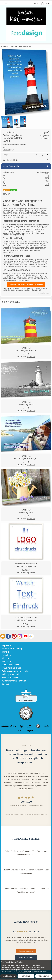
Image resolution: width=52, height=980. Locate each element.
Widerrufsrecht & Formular (14, 681)
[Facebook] (8, 636)
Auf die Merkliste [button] (11, 160)
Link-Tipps (7, 661)
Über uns (6, 658)
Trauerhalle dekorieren (12, 668)
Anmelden (35, 4)
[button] (6, 4)
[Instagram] (20, 636)
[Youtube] (26, 636)
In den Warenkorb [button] (11, 166)
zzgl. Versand (31, 357)
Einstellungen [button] (9, 976)
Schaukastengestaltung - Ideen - (17, 671)
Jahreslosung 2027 (10, 665)
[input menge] (42, 155)
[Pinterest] (14, 636)
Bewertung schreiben (26, 957)
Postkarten (5, 46)
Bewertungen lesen (26, 951)
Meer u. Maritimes (25, 46)
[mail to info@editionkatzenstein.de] (3, 636)
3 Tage (9, 150)
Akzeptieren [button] (43, 976)
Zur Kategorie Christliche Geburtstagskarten (26, 284)
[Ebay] (31, 636)
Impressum (7, 645)
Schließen (26, 976)
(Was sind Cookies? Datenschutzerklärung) (16, 965)
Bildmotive (14, 46)
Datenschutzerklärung (12, 649)
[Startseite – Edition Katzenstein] (26, 6)
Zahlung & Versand (10, 674)
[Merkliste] (39, 4)
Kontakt (5, 652)
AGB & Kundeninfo (10, 678)
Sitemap (6, 684)
